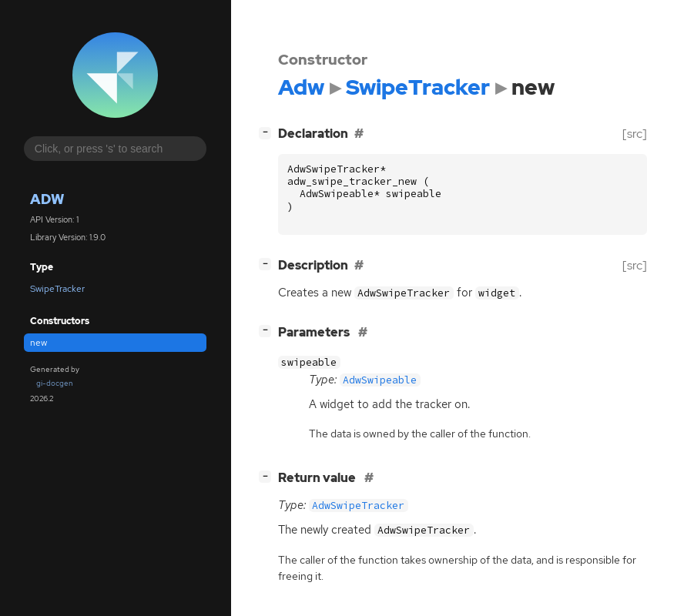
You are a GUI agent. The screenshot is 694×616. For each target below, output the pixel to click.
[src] (635, 134)
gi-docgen (55, 383)
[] (268, 132)
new (39, 343)
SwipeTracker (57, 289)
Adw (47, 199)
